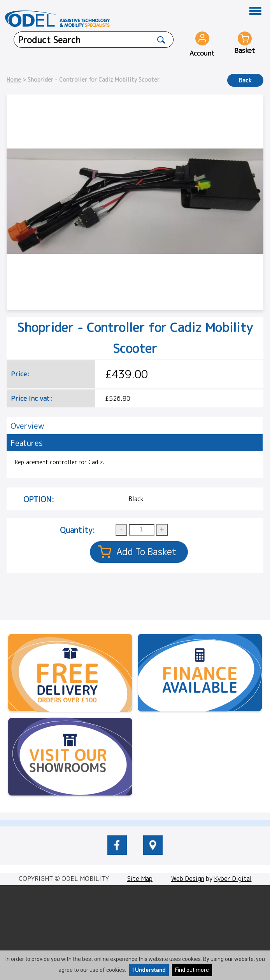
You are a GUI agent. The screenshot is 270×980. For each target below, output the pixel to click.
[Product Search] (161, 40)
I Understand (149, 970)
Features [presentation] (27, 443)
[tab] (134, 426)
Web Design (188, 879)
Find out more (192, 970)
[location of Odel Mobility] (153, 852)
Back (245, 80)
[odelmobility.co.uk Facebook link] (117, 852)
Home (14, 79)
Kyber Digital (233, 879)
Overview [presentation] (27, 426)
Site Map (140, 879)
